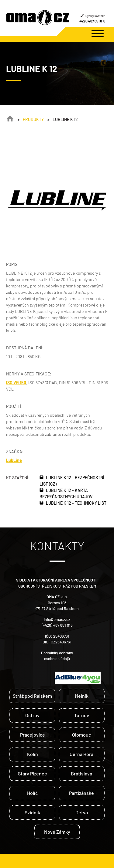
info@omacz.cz (57, 619)
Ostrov (32, 715)
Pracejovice (33, 735)
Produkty (33, 119)
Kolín (33, 754)
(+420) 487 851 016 (57, 625)
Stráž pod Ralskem (32, 696)
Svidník (32, 812)
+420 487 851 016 (92, 21)
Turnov (82, 715)
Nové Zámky (57, 832)
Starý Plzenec (32, 773)
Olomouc (81, 735)
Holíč (32, 793)
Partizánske (81, 793)
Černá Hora (81, 754)
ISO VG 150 (16, 383)
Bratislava (81, 773)
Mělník (82, 696)
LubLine (14, 460)
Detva (82, 812)
